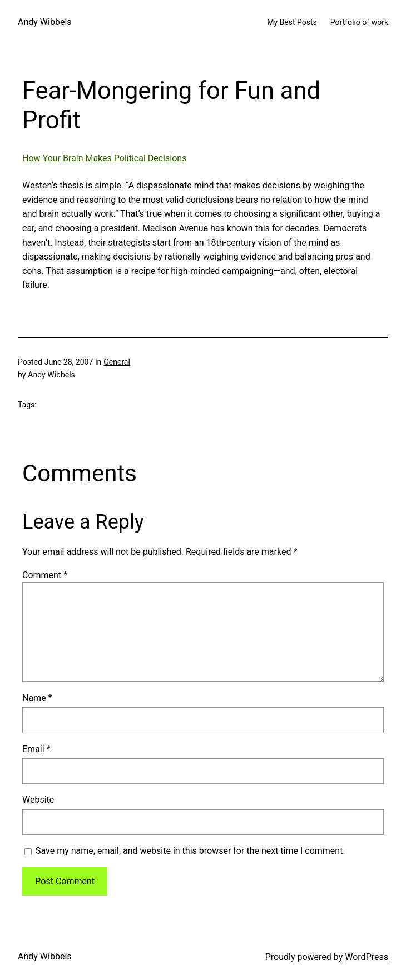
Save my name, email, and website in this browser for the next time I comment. (190, 851)
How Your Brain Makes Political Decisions (104, 158)
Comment (45, 575)
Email (36, 749)
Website (38, 800)
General (117, 362)
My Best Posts (292, 22)
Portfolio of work (359, 22)
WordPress (367, 957)
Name (37, 698)
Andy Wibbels (45, 22)
